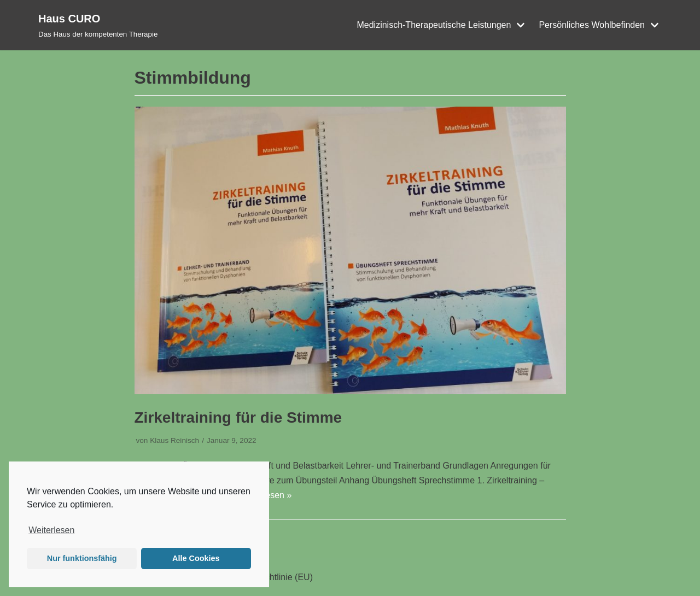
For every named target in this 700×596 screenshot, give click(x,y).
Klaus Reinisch (174, 440)
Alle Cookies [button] (196, 558)
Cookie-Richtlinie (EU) (270, 577)
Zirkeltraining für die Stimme (238, 417)
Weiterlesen (51, 530)
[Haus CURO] (98, 25)
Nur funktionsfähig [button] (82, 558)
